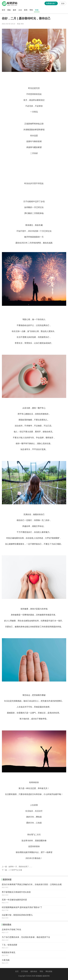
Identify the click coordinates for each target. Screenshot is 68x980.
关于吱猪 (24, 971)
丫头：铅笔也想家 (10, 945)
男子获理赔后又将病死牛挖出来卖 (16, 892)
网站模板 (49, 971)
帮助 (31, 10)
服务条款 (34, 971)
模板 (9, 10)
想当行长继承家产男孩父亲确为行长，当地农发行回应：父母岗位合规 (32, 884)
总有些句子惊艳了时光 (11, 930)
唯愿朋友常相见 (9, 952)
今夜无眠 (6, 960)
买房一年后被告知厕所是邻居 (14, 900)
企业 (20, 10)
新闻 (26, 10)
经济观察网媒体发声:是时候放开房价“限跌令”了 (22, 907)
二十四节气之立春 (15, 870)
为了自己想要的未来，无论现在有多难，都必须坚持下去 (26, 937)
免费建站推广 (51, 3)
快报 (37, 10)
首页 (3, 10)
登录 (63, 4)
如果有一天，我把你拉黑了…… (20, 867)
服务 (15, 10)
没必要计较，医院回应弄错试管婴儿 (17, 915)
